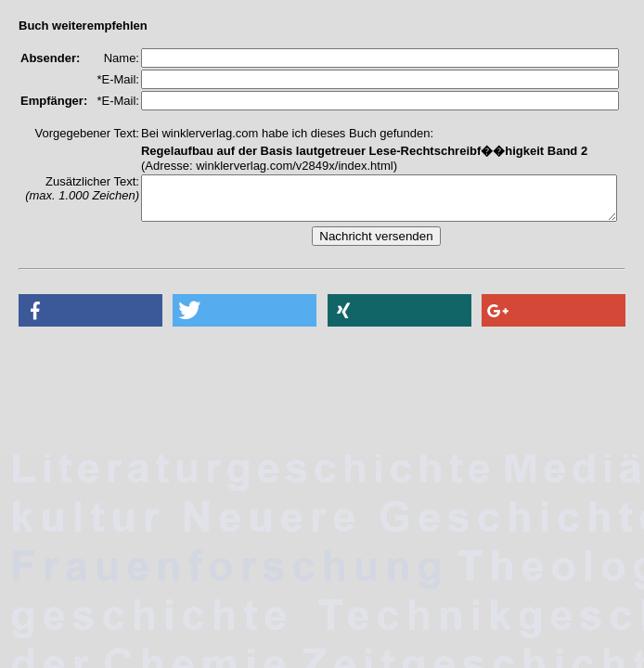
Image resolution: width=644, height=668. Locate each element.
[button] (90, 319)
